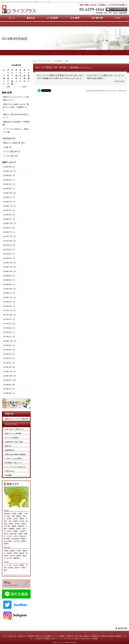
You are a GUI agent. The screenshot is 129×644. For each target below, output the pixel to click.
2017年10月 (8, 315)
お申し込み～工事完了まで (15, 429)
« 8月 (8, 87)
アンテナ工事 (8, 156)
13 (29, 75)
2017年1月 (7, 337)
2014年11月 (8, 372)
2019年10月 (8, 289)
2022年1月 (7, 232)
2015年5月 (7, 363)
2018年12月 (8, 297)
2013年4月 (7, 393)
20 (29, 78)
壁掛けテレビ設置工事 (12, 143)
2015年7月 (7, 358)
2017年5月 (7, 324)
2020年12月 (8, 263)
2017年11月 (8, 310)
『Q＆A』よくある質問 (13, 458)
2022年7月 (7, 228)
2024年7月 (7, 197)
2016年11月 (8, 341)
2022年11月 (8, 223)
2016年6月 (7, 350)
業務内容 (31, 636)
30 (12, 84)
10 (16, 75)
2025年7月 (7, 184)
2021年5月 (7, 254)
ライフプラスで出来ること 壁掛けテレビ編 (16, 130)
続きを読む (119, 81)
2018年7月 (7, 302)
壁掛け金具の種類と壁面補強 (15, 454)
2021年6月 (7, 250)
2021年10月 (8, 241)
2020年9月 (7, 276)
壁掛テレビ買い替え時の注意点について (16, 116)
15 (8, 78)
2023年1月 (7, 219)
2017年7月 (7, 319)
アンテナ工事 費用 (12, 438)
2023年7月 (7, 210)
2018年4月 (7, 306)
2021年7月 (7, 245)
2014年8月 (7, 385)
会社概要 (8, 475)
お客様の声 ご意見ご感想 (14, 442)
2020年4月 (7, 284)
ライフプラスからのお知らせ (15, 467)
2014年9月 (59, 61)
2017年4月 (7, 328)
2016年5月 (7, 354)
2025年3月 (7, 188)
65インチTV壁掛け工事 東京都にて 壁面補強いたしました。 (64, 67)
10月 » (24, 87)
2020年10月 (8, 271)
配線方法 (8, 446)
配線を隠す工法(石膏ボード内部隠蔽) (16, 123)
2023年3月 (7, 215)
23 (12, 81)
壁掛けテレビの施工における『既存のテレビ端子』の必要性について (16, 107)
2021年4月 (7, 258)
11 (20, 75)
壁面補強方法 (10, 450)
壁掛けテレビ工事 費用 (13, 433)
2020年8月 (7, 280)
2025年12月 (8, 171)
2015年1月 (7, 367)
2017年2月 (7, 332)
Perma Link (122, 91)
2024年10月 (8, 193)
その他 (6, 147)
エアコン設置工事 (10, 151)
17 (16, 78)
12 (24, 75)
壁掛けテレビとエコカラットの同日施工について (16, 98)
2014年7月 (7, 389)
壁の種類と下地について (14, 463)
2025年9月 (7, 175)
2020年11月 (8, 267)
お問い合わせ (10, 471)
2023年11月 (8, 206)
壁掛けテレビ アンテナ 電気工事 (17, 419)
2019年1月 (7, 293)
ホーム (5, 636)
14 (4, 78)
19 (24, 78)
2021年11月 (8, 236)
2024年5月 (7, 202)
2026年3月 (7, 167)
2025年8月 (7, 180)
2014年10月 (8, 376)
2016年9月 (7, 345)
